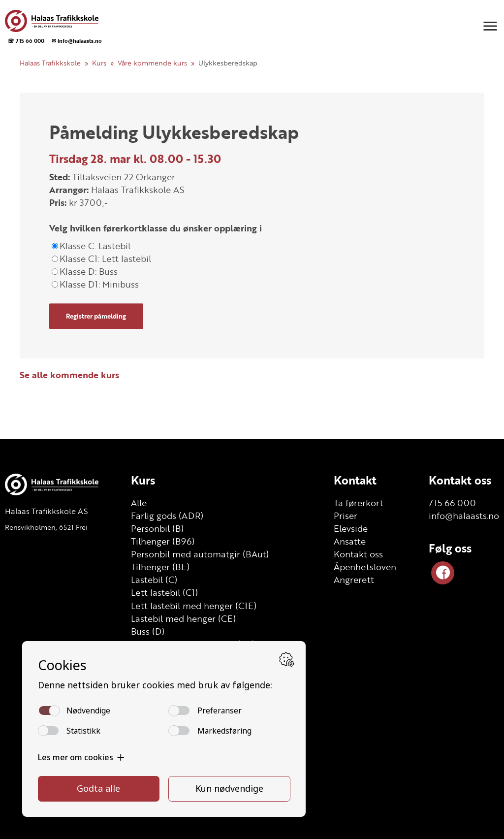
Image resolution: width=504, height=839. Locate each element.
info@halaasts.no (464, 516)
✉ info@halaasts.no (77, 41)
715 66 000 (452, 503)
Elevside (351, 528)
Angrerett (354, 580)
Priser (346, 516)
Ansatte (350, 541)
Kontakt (355, 480)
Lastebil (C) (154, 580)
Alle (139, 503)
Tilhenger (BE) (160, 567)
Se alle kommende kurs (69, 375)
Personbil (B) (157, 528)
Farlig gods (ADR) (167, 516)
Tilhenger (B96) (163, 541)
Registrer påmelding (96, 316)
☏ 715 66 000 (26, 41)
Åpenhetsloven (365, 567)
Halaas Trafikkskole (50, 63)
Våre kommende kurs (152, 63)
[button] (490, 26)
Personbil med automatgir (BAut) (200, 554)
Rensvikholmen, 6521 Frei (46, 527)
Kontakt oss (358, 554)
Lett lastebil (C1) (164, 592)
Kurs (99, 63)
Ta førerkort (359, 503)
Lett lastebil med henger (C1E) (194, 606)
